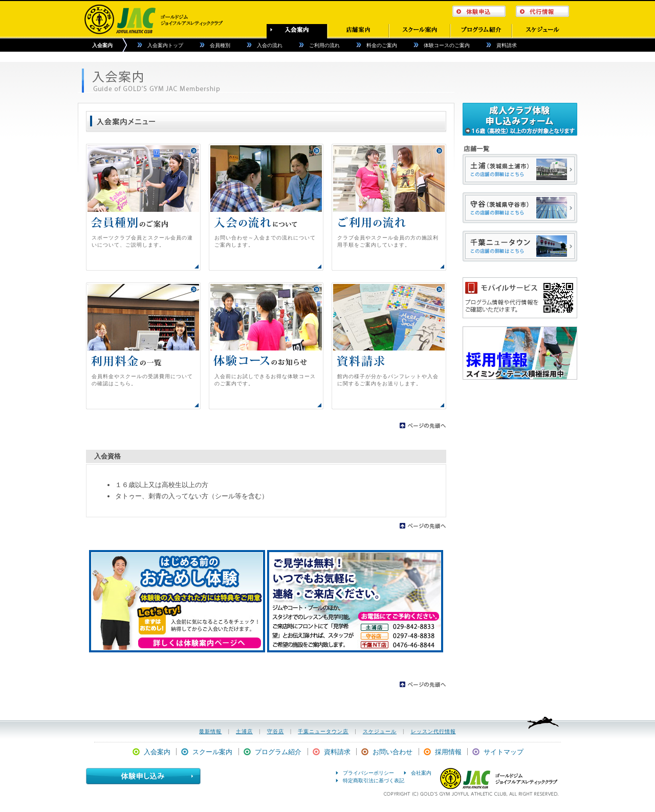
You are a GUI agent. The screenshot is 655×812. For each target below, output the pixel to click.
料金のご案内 (382, 45)
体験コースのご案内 (447, 45)
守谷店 (276, 731)
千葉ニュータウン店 (323, 731)
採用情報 (448, 752)
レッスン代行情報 (433, 731)
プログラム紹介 (278, 752)
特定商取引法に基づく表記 (374, 781)
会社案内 (421, 773)
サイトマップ (504, 752)
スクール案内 (212, 752)
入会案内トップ (165, 45)
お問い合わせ (392, 752)
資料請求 (507, 45)
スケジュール (380, 731)
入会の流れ (270, 45)
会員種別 (220, 45)
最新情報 (210, 731)
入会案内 (102, 45)
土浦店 (244, 731)
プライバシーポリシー (368, 773)
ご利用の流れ (324, 45)
